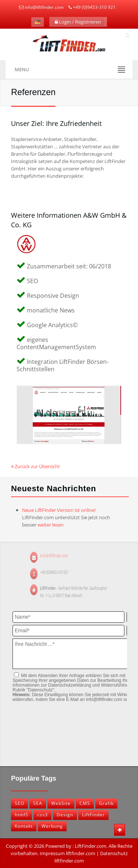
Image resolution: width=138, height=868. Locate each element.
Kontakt (24, 826)
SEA (38, 803)
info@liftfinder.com (44, 7)
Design (65, 815)
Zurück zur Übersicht (36, 466)
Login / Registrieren (78, 22)
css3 (43, 815)
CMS (85, 803)
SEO (20, 803)
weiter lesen (51, 525)
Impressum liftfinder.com (68, 853)
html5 (22, 815)
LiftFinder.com (91, 846)
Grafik (106, 803)
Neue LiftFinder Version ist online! (59, 510)
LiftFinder (93, 815)
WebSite (61, 803)
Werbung (52, 826)
